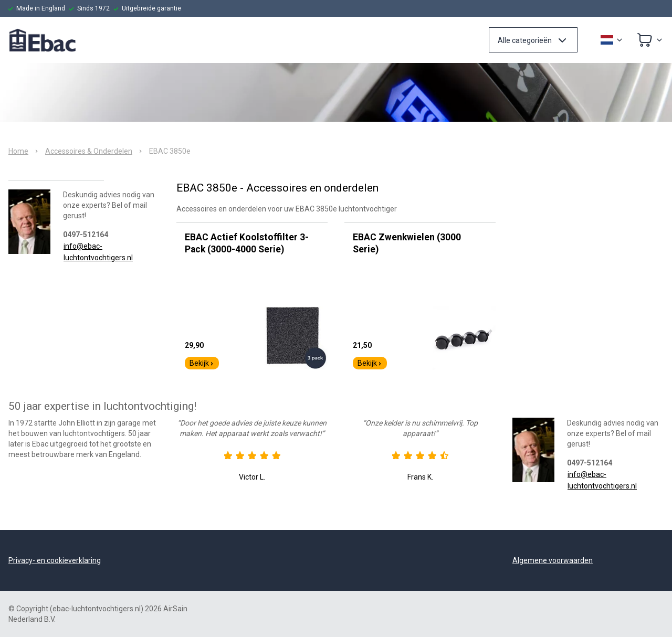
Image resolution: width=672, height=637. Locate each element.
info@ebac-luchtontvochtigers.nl (98, 252)
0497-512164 (86, 235)
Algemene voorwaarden (553, 560)
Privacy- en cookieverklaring (55, 560)
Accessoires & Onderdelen (89, 151)
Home (18, 151)
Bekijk (202, 363)
